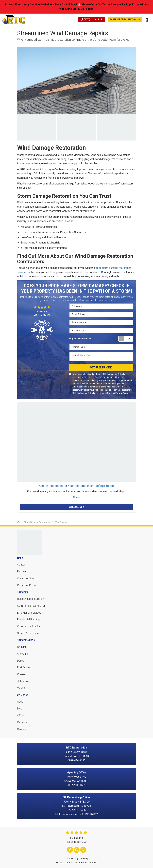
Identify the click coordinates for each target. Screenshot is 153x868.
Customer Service (28, 578)
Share (77, 497)
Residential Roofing (28, 619)
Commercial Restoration (31, 606)
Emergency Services (29, 613)
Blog (20, 709)
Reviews (22, 722)
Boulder (22, 647)
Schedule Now (76, 507)
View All (22, 688)
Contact (22, 565)
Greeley (22, 674)
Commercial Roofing (29, 626)
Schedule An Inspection (125, 20)
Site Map (84, 858)
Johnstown (24, 681)
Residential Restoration (31, 599)
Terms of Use (105, 393)
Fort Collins (24, 667)
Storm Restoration (28, 633)
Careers (22, 729)
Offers (21, 716)
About (21, 702)
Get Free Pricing (101, 367)
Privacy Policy (122, 393)
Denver (21, 661)
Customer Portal (27, 585)
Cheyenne (23, 654)
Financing (23, 572)
